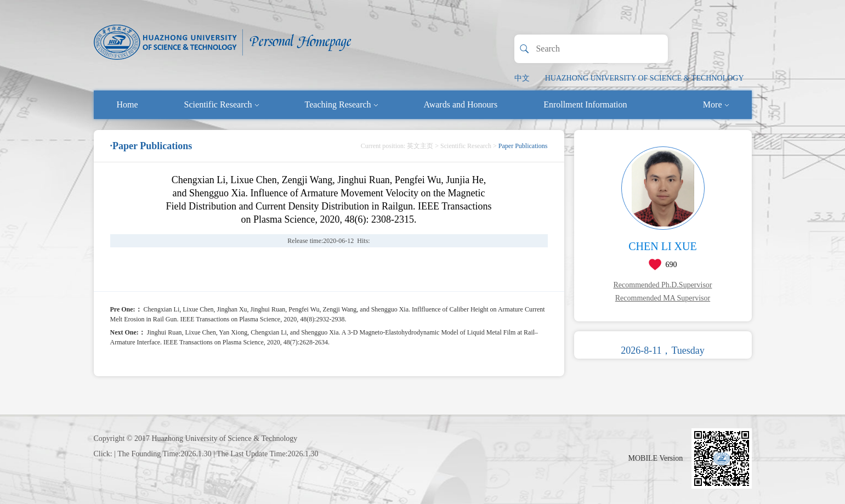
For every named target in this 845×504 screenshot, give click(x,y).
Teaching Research (341, 104)
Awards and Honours (461, 104)
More (716, 104)
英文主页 (420, 146)
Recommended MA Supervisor (663, 298)
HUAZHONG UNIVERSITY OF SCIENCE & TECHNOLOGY (645, 78)
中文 (522, 78)
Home (127, 104)
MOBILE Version (656, 458)
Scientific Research (222, 104)
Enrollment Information (585, 104)
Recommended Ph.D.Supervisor (662, 285)
